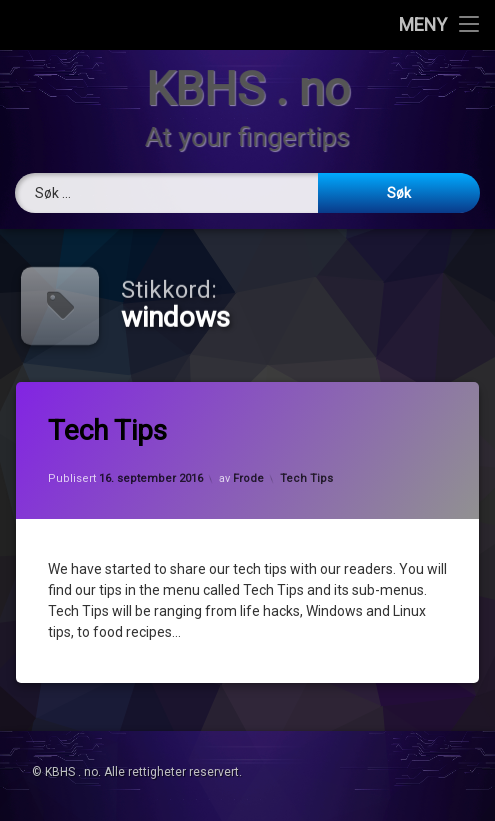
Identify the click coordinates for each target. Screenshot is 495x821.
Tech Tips (112, 433)
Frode (248, 478)
